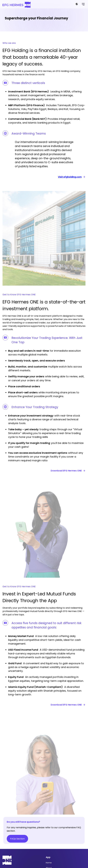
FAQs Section (17, 839)
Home (49, 863)
